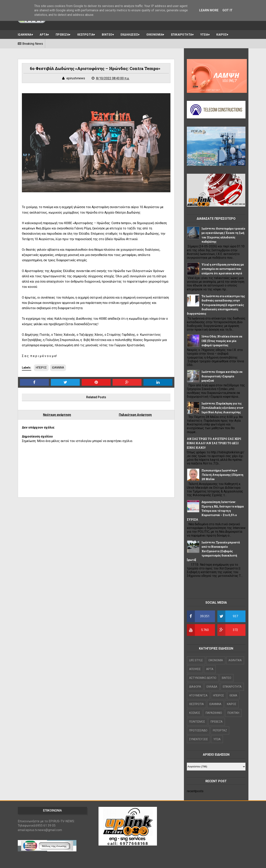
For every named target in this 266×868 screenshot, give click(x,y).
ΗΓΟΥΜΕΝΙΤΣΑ (198, 695)
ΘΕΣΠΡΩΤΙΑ (85, 35)
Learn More (209, 10)
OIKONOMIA (216, 660)
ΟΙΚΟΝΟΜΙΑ (155, 35)
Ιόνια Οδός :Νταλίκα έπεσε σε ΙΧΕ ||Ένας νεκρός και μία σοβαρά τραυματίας (222, 341)
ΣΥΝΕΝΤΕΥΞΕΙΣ (199, 739)
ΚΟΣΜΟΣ (195, 713)
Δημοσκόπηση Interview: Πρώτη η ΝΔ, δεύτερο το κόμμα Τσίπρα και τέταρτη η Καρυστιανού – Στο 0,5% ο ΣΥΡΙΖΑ (215, 511)
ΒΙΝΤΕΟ (107, 35)
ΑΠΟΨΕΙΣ (195, 669)
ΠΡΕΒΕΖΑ (62, 35)
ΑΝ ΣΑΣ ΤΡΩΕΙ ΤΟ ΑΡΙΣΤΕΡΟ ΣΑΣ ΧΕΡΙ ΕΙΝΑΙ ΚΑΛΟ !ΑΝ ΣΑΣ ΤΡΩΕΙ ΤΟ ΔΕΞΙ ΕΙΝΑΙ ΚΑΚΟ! (214, 443)
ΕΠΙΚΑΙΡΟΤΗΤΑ (182, 35)
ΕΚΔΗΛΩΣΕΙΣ (129, 35)
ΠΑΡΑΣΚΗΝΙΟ (214, 713)
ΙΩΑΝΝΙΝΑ (25, 35)
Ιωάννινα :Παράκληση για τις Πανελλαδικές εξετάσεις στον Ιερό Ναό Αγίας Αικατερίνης (222, 408)
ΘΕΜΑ (233, 695)
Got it (227, 10)
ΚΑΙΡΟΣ (222, 35)
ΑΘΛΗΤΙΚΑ (235, 660)
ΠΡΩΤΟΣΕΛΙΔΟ (198, 730)
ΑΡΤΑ (43, 35)
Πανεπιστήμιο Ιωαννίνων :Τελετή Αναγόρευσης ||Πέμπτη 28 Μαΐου (222, 475)
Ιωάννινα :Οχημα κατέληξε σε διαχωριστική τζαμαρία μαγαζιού (222, 376)
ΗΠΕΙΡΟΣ (41, 368)
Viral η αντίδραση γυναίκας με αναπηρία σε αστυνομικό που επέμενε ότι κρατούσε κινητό (223, 269)
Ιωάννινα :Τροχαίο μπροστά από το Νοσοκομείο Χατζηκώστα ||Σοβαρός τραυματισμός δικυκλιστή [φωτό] (213, 551)
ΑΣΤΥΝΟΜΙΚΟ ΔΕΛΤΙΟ (203, 678)
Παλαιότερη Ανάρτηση (135, 415)
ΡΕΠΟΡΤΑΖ (220, 730)
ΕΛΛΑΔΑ (212, 687)
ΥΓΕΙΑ (204, 35)
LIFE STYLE (196, 660)
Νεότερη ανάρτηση (57, 415)
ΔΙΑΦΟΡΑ (195, 687)
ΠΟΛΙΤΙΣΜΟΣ (197, 722)
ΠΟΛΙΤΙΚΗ (233, 713)
